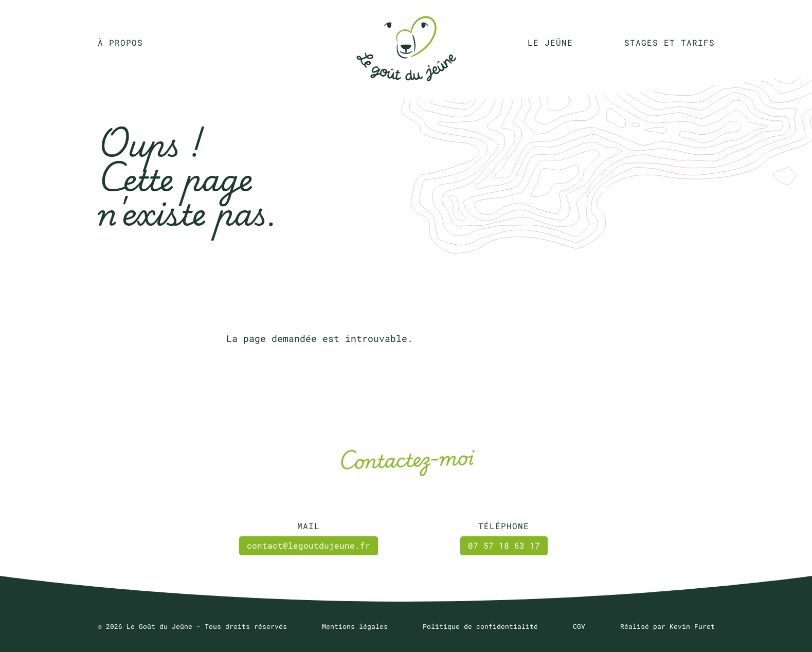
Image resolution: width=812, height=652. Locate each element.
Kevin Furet (692, 626)
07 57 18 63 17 (504, 545)
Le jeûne (550, 42)
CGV (579, 626)
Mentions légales (355, 626)
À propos (120, 42)
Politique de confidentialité (480, 626)
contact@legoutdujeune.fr (309, 545)
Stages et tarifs (670, 42)
